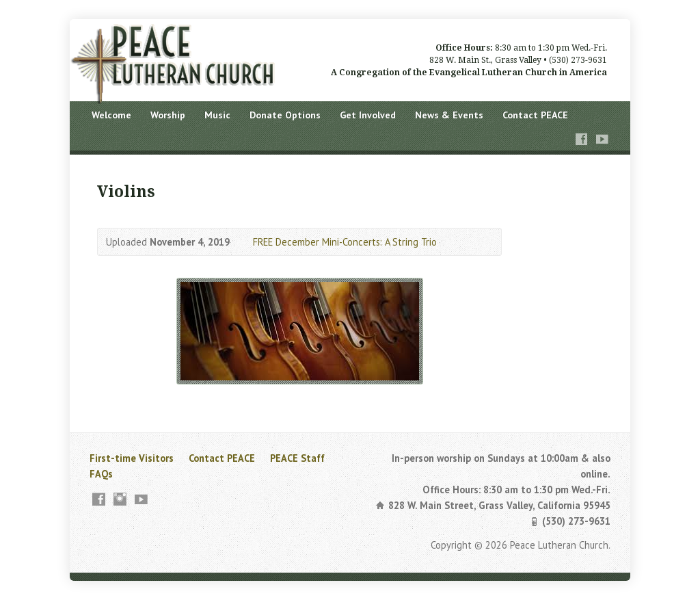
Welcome (111, 115)
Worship (168, 115)
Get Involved (368, 115)
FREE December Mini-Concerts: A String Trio (345, 242)
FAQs (101, 474)
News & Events (449, 115)
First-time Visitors (132, 458)
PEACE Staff (297, 458)
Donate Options (285, 115)
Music (217, 115)
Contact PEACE (535, 115)
